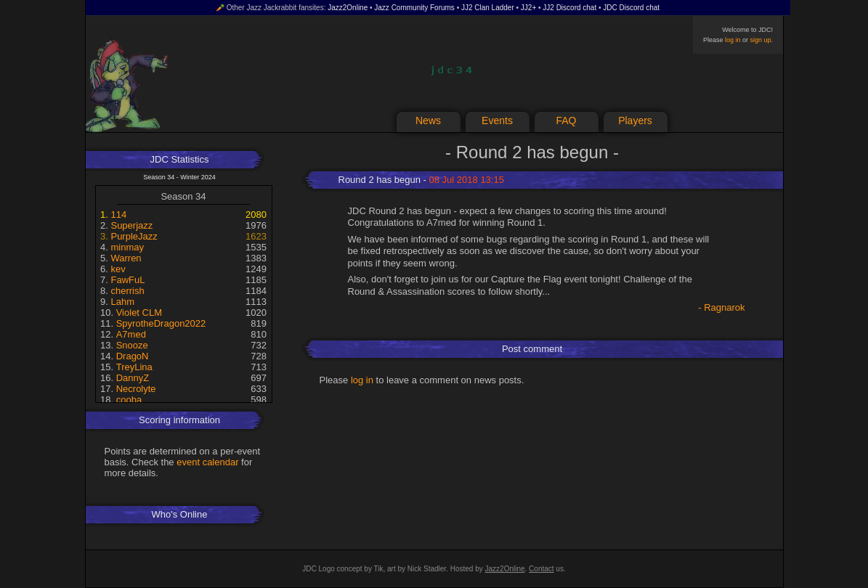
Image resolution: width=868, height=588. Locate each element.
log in (733, 40)
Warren (126, 258)
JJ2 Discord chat (569, 8)
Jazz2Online (348, 8)
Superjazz (131, 225)
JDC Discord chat (631, 8)
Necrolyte (136, 389)
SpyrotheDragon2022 (161, 323)
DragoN (133, 356)
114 (118, 215)
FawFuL (127, 280)
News (428, 121)
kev (118, 269)
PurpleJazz (134, 236)
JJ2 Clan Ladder (488, 8)
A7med (131, 334)
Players (635, 121)
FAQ (566, 121)
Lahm (122, 302)
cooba (129, 400)
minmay (127, 247)
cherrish (127, 291)
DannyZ (133, 378)
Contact (541, 569)
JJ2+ (528, 8)
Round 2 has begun (380, 180)
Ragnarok (724, 307)
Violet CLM (139, 313)
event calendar (207, 462)
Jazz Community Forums (414, 8)
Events (497, 121)
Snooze (132, 345)
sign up (760, 40)
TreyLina (134, 367)
